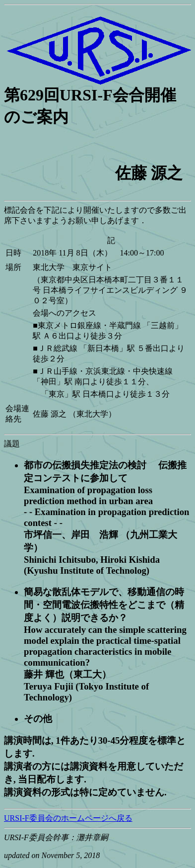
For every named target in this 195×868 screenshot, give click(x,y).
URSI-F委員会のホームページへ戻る (68, 818)
